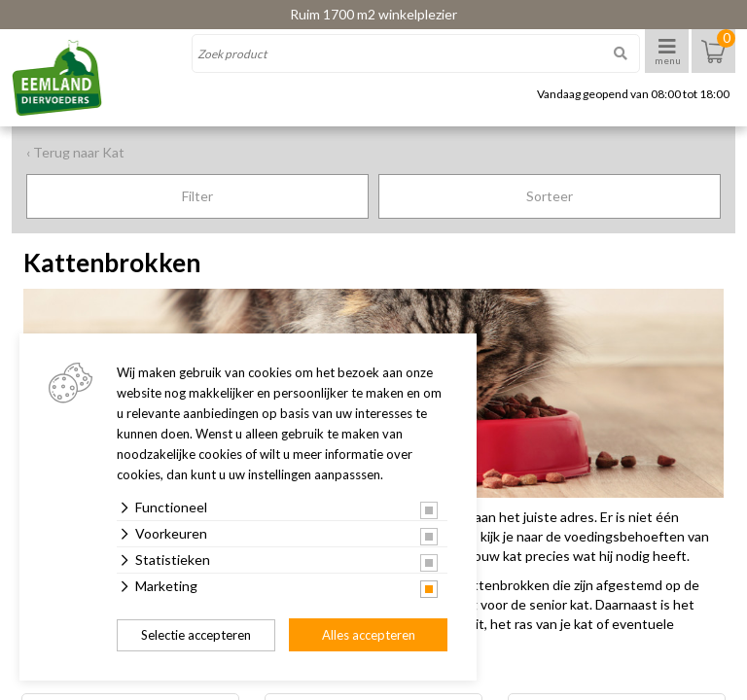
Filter (197, 196)
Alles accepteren (369, 635)
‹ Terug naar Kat (75, 152)
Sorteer (550, 196)
